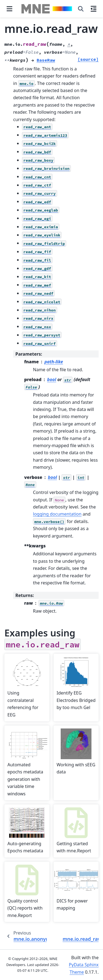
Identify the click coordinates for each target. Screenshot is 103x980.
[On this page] (94, 9)
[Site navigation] (9, 9)
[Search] (81, 9)
